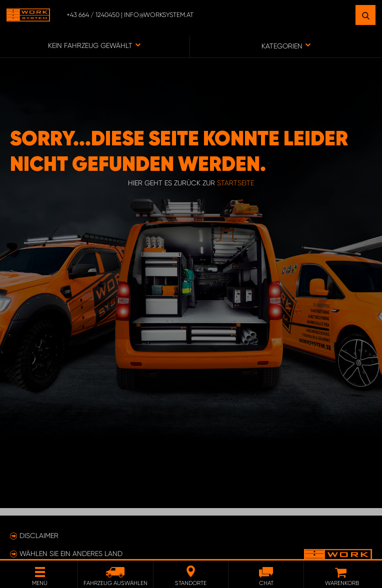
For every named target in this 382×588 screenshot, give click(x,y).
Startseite (235, 183)
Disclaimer (39, 536)
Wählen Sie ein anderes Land (71, 554)
